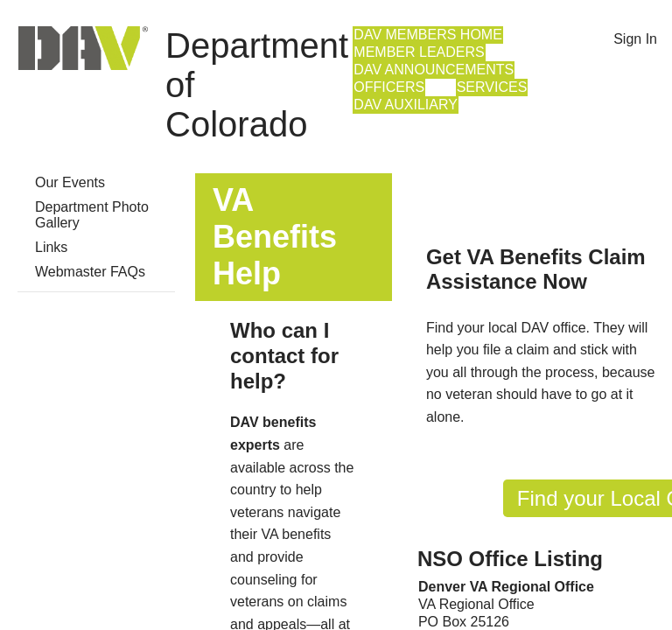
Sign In (635, 39)
